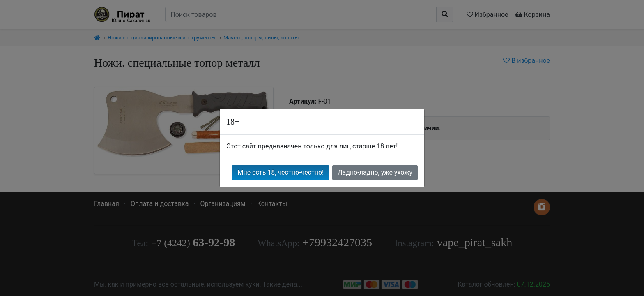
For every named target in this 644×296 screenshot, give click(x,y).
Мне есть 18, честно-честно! (281, 172)
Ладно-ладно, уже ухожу (375, 172)
